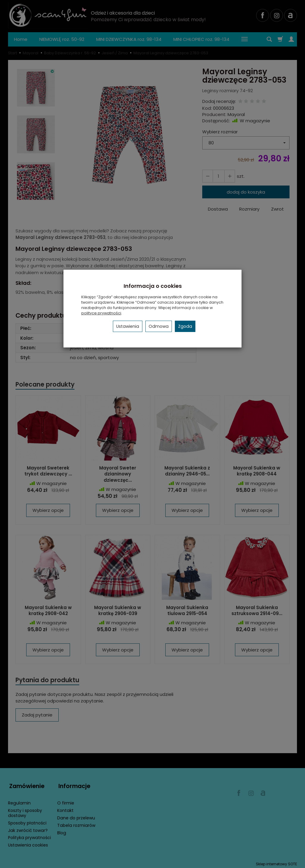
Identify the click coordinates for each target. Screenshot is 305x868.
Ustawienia (128, 326)
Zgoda (185, 326)
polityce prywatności (101, 313)
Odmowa (159, 326)
